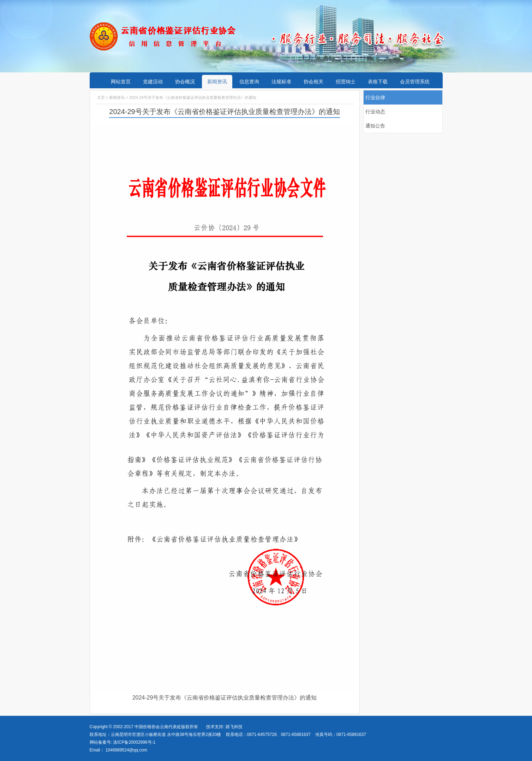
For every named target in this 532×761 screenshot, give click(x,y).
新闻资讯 (217, 82)
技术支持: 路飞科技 (224, 727)
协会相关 (313, 82)
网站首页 (121, 82)
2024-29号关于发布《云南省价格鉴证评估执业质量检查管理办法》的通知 (225, 698)
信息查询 (249, 82)
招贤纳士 (346, 82)
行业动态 (375, 112)
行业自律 (375, 97)
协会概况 (185, 82)
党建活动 (153, 82)
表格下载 (378, 82)
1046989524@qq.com (126, 750)
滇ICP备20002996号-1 (134, 742)
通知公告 (375, 126)
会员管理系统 (415, 82)
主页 (101, 97)
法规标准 (281, 82)
